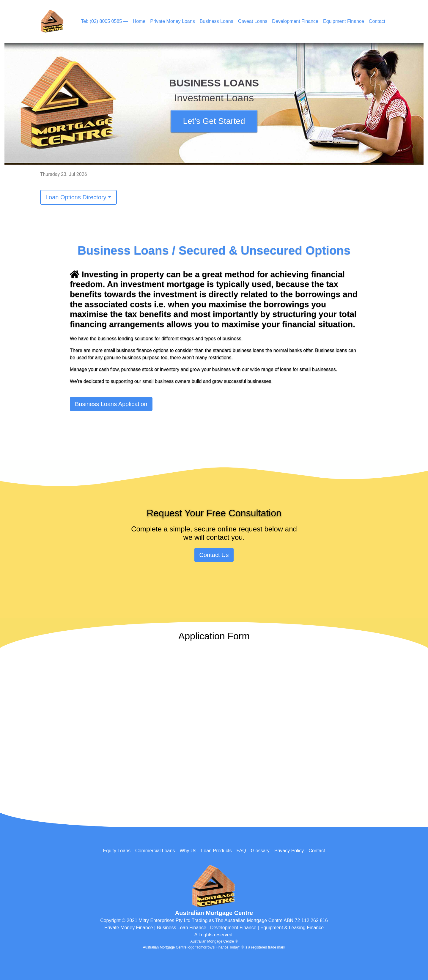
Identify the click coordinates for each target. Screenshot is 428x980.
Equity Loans (117, 851)
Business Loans (217, 21)
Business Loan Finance (182, 928)
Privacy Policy (289, 851)
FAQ (241, 851)
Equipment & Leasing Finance (292, 928)
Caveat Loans (253, 21)
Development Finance (295, 21)
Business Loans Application (111, 404)
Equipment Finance (344, 21)
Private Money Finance (129, 928)
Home (139, 21)
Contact (377, 21)
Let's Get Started (214, 121)
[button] (36, 104)
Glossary (260, 851)
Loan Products (216, 851)
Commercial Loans (155, 851)
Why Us (188, 851)
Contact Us (214, 555)
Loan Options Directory (76, 197)
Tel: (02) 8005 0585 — (104, 21)
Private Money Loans (172, 21)
